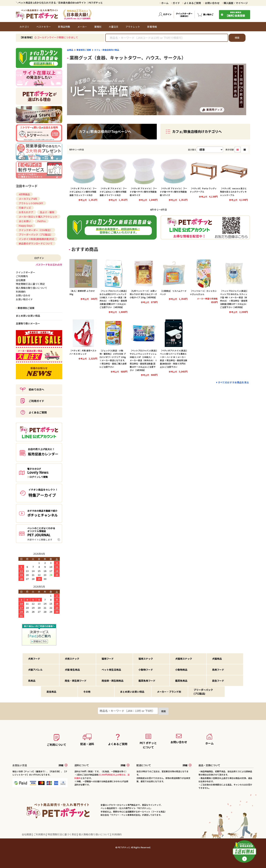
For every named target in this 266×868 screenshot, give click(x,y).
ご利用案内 (40, 834)
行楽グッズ (25, 208)
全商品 (70, 50)
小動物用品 (181, 670)
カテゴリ (24, 27)
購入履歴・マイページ (235, 3)
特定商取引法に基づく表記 (62, 834)
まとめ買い (25, 221)
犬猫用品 (217, 659)
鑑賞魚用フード (147, 681)
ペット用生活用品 (111, 670)
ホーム (164, 3)
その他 (87, 692)
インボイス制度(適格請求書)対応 (37, 239)
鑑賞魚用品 (181, 681)
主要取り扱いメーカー (28, 323)
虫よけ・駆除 (47, 212)
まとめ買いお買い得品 (28, 316)
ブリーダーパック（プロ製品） (36, 234)
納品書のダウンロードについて (36, 243)
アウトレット (133, 27)
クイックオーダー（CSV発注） (35, 230)
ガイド (175, 3)
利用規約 (117, 834)
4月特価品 (24, 194)
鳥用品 (32, 681)
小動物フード (146, 670)
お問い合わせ (211, 3)
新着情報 (152, 27)
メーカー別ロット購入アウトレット (38, 217)
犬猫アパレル (35, 670)
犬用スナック (72, 659)
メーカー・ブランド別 (169, 692)
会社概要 (27, 834)
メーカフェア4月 (28, 199)
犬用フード (34, 659)
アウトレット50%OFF (31, 203)
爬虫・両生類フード (76, 681)
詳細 (63, 765)
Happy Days (26, 226)
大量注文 (114, 27)
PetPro (42, 221)
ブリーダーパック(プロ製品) (203, 692)
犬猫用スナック (184, 659)
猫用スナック (146, 659)
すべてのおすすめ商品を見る (233, 382)
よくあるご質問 (192, 3)
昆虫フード (218, 681)
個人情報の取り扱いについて (94, 834)
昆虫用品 (51, 692)
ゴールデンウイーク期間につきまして (58, 37)
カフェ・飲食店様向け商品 (107, 50)
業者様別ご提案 (84, 50)
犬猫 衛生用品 (72, 670)
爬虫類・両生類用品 (112, 681)
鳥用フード (218, 670)
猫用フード (108, 659)
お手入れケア (26, 212)
